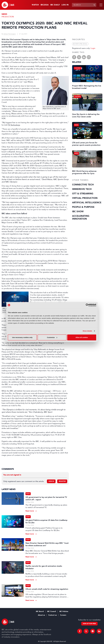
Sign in (51, 481)
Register (62, 481)
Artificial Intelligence (87, 203)
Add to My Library (81, 44)
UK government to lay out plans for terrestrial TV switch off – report (46, 498)
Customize (52, 337)
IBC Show (78, 212)
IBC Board (40, 611)
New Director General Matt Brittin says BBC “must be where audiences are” (47, 544)
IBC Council (51, 611)
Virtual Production (85, 198)
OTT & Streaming (83, 194)
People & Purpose (83, 207)
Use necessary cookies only (22, 337)
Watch (35, 5)
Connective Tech (83, 185)
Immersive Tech (82, 189)
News (4, 14)
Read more (30, 511)
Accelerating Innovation (81, 217)
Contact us (53, 615)
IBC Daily (55, 5)
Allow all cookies (82, 337)
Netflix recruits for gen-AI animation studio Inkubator (44, 567)
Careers (63, 615)
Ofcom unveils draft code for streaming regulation (47, 589)
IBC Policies (64, 611)
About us (41, 615)
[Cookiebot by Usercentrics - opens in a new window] (87, 305)
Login (93, 48)
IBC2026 (45, 5)
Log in (65, 5)
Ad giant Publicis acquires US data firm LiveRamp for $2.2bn (46, 521)
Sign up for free (89, 624)
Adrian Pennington (10, 34)
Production (8, 17)
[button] (101, 5)
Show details (87, 331)
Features (78, 68)
